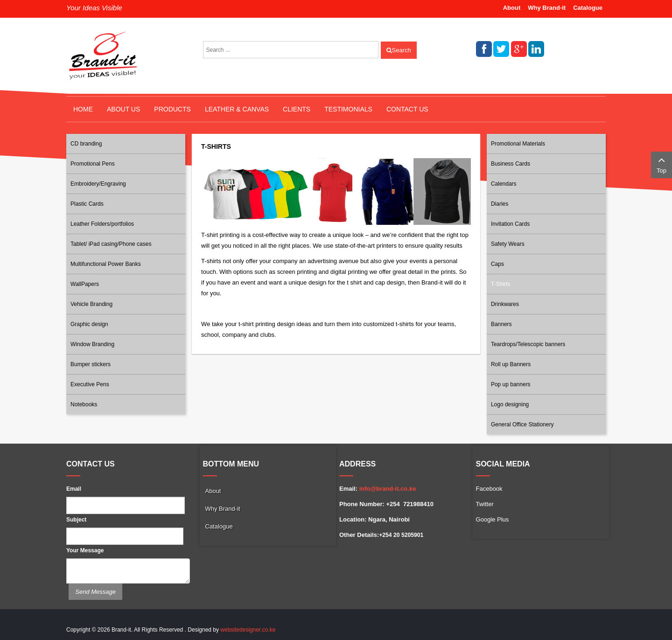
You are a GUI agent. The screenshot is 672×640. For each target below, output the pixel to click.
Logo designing (510, 404)
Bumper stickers (91, 364)
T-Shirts (500, 284)
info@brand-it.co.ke (388, 489)
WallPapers (85, 284)
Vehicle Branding (91, 304)
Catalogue (588, 8)
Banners (501, 324)
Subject (76, 520)
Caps (497, 264)
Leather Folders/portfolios (102, 224)
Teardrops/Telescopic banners (528, 344)
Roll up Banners (511, 364)
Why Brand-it (547, 8)
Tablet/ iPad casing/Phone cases (111, 244)
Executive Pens (90, 384)
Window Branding (92, 344)
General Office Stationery (522, 424)
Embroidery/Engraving (98, 184)
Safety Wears (508, 244)
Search (399, 50)
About (512, 8)
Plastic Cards (87, 204)
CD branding (86, 144)
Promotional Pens (93, 164)
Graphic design (89, 324)
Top (661, 164)
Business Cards (511, 164)
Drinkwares (505, 304)
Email (74, 489)
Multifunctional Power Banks (106, 264)
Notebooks (84, 404)
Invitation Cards (510, 224)
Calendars (504, 184)
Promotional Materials (518, 144)
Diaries (500, 204)
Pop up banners (511, 384)
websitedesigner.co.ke (248, 630)
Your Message (85, 550)
